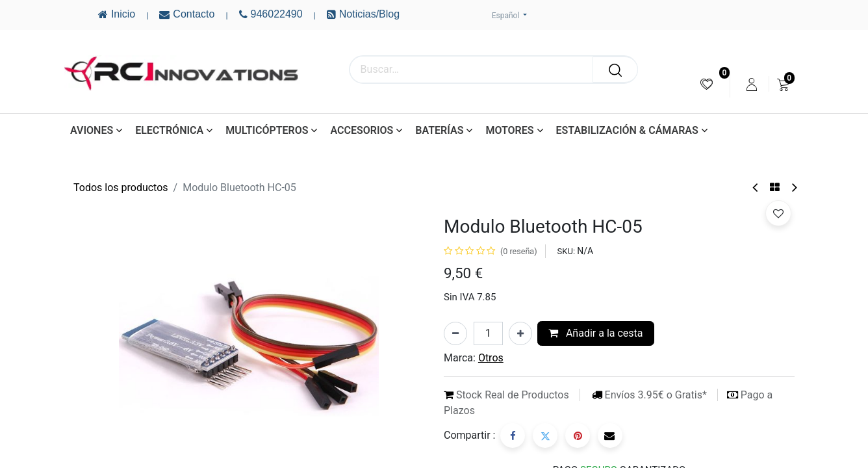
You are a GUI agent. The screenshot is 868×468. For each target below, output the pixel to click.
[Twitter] (545, 435)
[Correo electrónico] (610, 435)
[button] (778, 213)
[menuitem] (707, 84)
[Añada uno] (520, 333)
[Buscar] (615, 70)
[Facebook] (513, 435)
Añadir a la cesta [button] (596, 333)
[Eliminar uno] (455, 333)
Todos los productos (121, 188)
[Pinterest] (578, 435)
